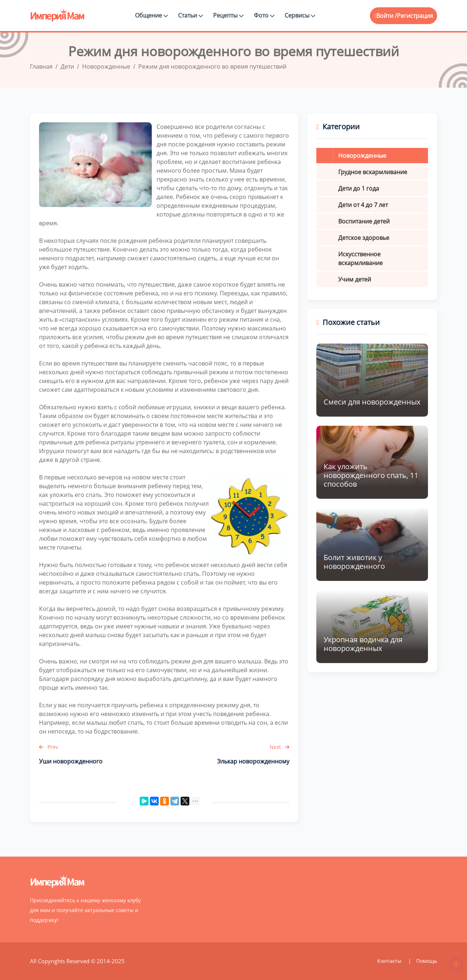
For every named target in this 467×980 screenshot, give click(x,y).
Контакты (390, 961)
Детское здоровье (364, 238)
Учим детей (355, 279)
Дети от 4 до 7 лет (363, 205)
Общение (151, 15)
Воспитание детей (364, 221)
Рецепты (228, 15)
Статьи (190, 15)
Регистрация (415, 16)
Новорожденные (362, 156)
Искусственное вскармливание (360, 259)
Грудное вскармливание (373, 172)
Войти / (385, 16)
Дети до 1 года (359, 188)
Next (279, 747)
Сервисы (300, 15)
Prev (49, 747)
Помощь (427, 961)
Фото (264, 15)
